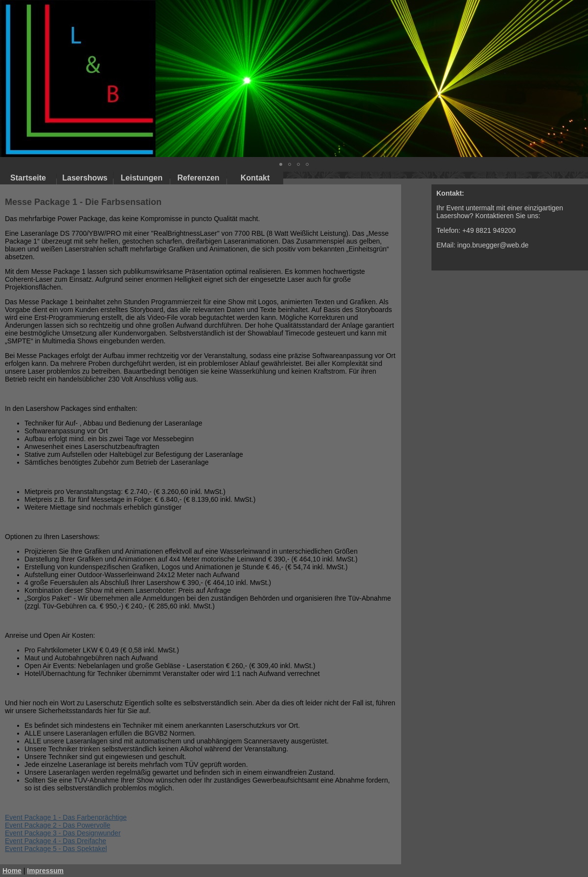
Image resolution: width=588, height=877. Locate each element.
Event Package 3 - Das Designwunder (63, 833)
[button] (579, 79)
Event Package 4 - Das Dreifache (56, 841)
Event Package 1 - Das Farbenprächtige (66, 817)
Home (12, 871)
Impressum (45, 871)
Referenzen (198, 178)
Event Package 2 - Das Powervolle (58, 825)
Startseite (28, 178)
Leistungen (142, 178)
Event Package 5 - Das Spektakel (56, 849)
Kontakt (255, 178)
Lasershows (85, 178)
